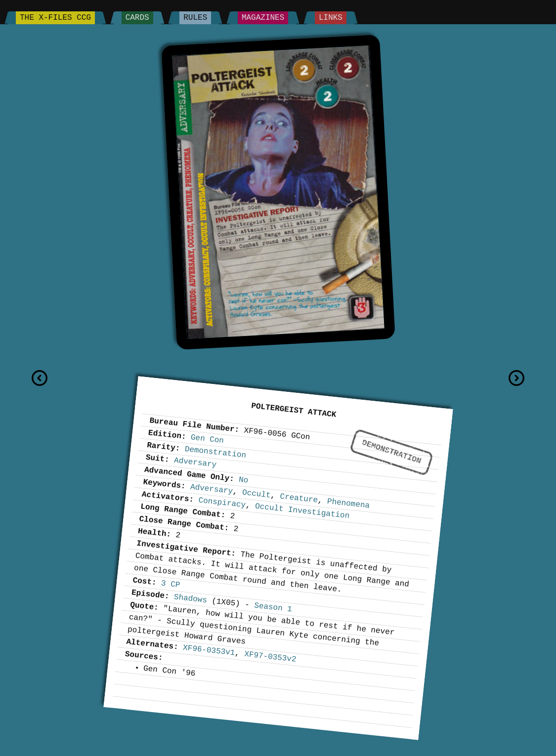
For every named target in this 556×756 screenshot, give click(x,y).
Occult (256, 494)
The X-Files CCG (55, 18)
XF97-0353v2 (270, 657)
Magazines (263, 18)
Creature (299, 499)
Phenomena (348, 504)
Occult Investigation (302, 511)
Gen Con (207, 439)
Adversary (195, 463)
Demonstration (391, 452)
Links (331, 18)
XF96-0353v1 (209, 651)
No (243, 480)
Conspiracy (222, 503)
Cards (137, 18)
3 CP (171, 584)
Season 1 (273, 607)
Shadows (191, 599)
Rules (195, 18)
